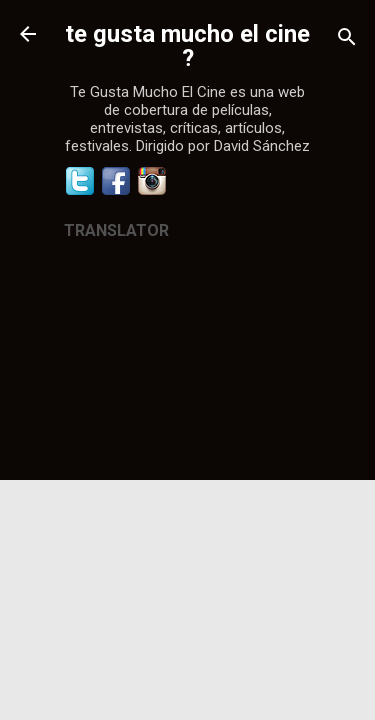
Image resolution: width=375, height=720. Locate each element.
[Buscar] (347, 40)
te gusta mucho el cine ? (187, 46)
